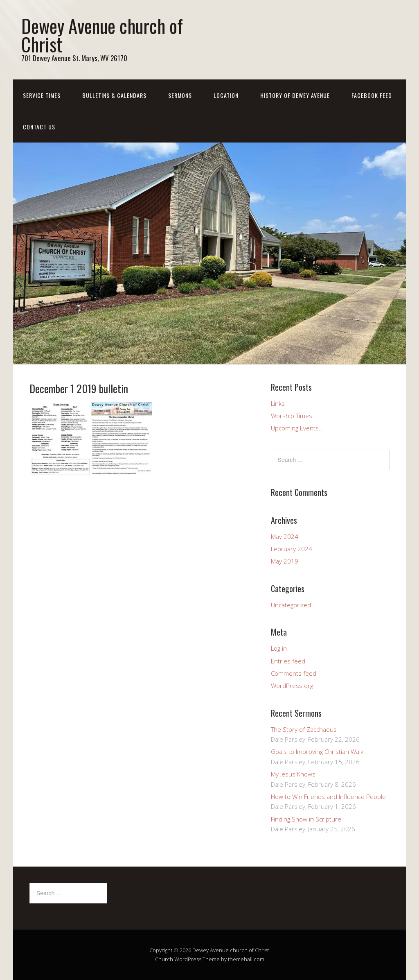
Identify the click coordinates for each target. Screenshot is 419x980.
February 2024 (292, 549)
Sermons (180, 95)
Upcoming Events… (297, 428)
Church (164, 959)
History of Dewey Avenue (295, 95)
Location (226, 95)
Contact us (39, 127)
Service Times (42, 95)
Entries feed (288, 661)
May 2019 (285, 561)
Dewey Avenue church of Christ (102, 35)
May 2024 (285, 536)
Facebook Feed (372, 95)
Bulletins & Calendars (114, 95)
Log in (279, 648)
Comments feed (294, 673)
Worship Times (292, 416)
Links (278, 403)
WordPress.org (292, 686)
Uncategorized (291, 605)
